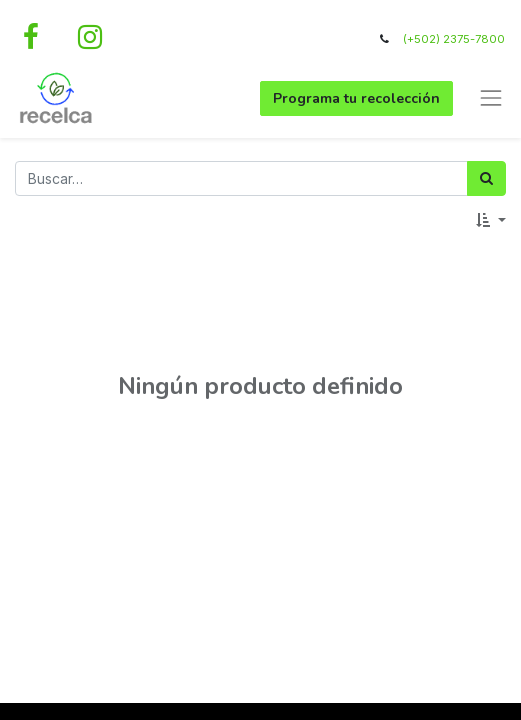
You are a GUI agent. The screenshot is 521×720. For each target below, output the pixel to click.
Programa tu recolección (356, 98)
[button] (491, 220)
